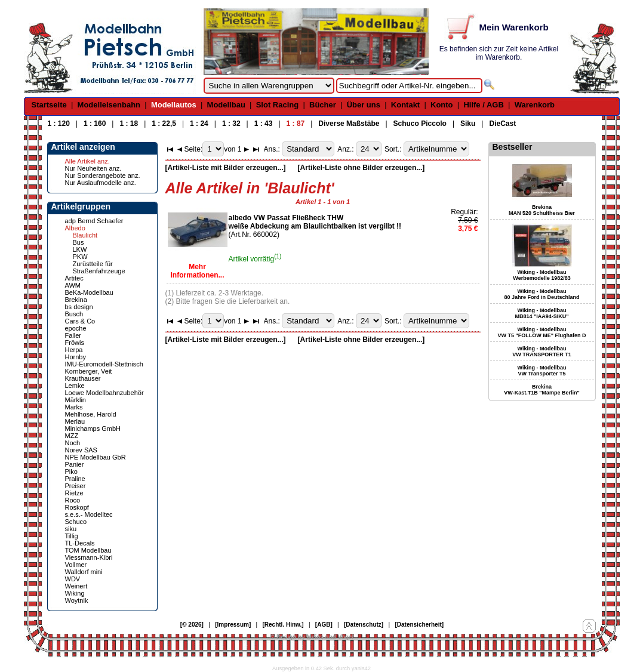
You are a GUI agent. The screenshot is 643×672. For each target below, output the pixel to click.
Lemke (75, 386)
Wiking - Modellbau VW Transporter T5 (542, 371)
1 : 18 (129, 124)
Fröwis (75, 343)
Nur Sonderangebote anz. (103, 175)
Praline (75, 479)
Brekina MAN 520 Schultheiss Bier (542, 210)
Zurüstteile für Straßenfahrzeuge (99, 267)
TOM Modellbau (88, 550)
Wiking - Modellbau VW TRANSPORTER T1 (542, 352)
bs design (79, 307)
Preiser (76, 486)
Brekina (76, 300)
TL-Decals (80, 543)
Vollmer (76, 565)
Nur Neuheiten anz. (93, 168)
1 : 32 (231, 124)
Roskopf (77, 507)
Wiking (75, 593)
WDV (73, 579)
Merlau (75, 421)
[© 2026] (192, 625)
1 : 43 (264, 124)
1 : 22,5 (164, 124)
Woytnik (77, 600)
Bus (79, 242)
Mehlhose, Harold (91, 414)
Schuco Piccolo (420, 124)
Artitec (74, 278)
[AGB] (324, 625)
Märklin (76, 400)
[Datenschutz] (364, 625)
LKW (80, 249)
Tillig (72, 536)
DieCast (502, 124)
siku (71, 529)
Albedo (75, 228)
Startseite (49, 105)
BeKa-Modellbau (89, 292)
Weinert (76, 586)
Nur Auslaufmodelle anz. (101, 183)
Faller (73, 335)
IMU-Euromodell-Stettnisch (104, 364)
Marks (74, 407)
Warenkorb (535, 105)
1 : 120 (59, 124)
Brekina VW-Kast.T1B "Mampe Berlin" (542, 390)
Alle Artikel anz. (87, 161)
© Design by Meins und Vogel (312, 637)
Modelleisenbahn (109, 105)
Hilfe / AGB (483, 105)
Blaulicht (85, 235)
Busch (74, 314)
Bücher (323, 105)
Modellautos (174, 105)
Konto (442, 105)
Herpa (74, 350)
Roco (73, 500)
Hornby (76, 357)
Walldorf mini (84, 572)
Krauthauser (83, 378)
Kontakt (405, 105)
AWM (73, 285)
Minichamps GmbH (93, 429)
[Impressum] (233, 625)
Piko (71, 471)
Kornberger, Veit (89, 371)
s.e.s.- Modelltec (89, 514)
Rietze (74, 493)
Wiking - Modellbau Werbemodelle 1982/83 (542, 275)
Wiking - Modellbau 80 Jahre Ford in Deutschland (542, 294)
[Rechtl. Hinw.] (283, 625)
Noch (73, 443)
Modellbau (226, 105)
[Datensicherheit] (419, 625)
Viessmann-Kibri (89, 557)
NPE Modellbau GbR (96, 457)
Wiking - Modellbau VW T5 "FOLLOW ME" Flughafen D (542, 332)
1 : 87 (296, 124)
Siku (468, 124)
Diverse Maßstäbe (349, 124)
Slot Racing (278, 105)
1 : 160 (95, 124)
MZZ (72, 436)
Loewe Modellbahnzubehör (104, 393)
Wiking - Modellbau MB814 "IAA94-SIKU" (542, 313)
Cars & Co (80, 321)
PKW (80, 257)
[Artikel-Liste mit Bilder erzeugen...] (226, 168)
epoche (76, 328)
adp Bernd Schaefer (94, 221)
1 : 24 (199, 124)
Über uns (364, 105)
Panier (75, 464)
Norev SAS (81, 450)
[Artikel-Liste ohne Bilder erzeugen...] (362, 168)
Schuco (76, 522)
